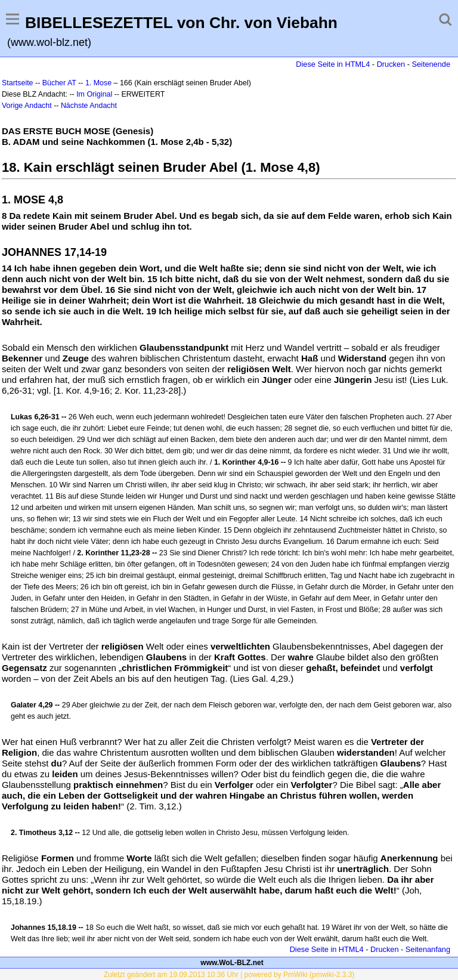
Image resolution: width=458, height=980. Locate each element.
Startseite (18, 83)
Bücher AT (59, 83)
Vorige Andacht (27, 106)
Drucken (391, 64)
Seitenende (431, 64)
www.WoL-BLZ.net (232, 963)
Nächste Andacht (89, 106)
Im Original (94, 94)
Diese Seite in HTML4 (333, 64)
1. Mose (98, 83)
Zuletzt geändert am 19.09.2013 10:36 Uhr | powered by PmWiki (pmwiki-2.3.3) (229, 975)
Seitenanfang (428, 949)
